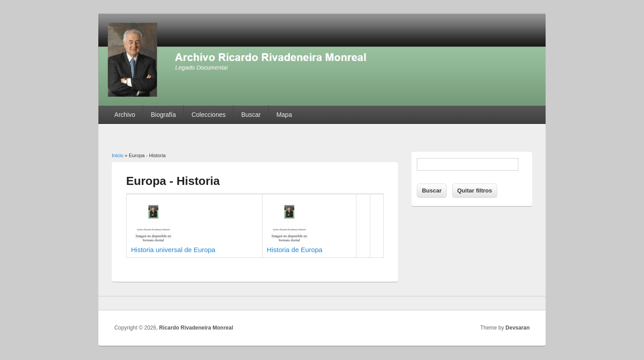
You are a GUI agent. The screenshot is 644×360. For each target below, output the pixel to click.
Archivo (125, 115)
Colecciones (208, 115)
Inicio (118, 155)
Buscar (251, 115)
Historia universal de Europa (173, 250)
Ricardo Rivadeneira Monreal (196, 328)
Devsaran (517, 328)
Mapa (284, 115)
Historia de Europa (295, 250)
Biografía (163, 115)
